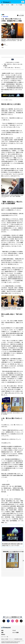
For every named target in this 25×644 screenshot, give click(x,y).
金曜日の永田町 (5, 17)
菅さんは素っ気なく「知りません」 (13, 68)
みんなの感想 (20, 15)
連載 (12, 5)
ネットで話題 (19, 5)
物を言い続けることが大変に (13, 62)
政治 (3, 47)
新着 (2, 5)
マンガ (7, 5)
